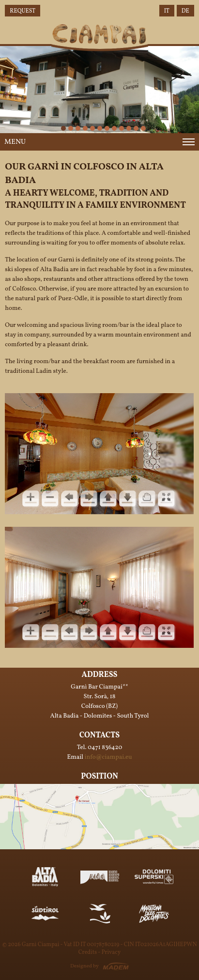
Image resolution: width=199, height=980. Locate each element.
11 (129, 128)
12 (136, 128)
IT (167, 11)
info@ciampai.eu (108, 757)
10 (122, 128)
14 (143, 128)
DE (185, 11)
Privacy (111, 952)
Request (23, 11)
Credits (88, 952)
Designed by (84, 966)
